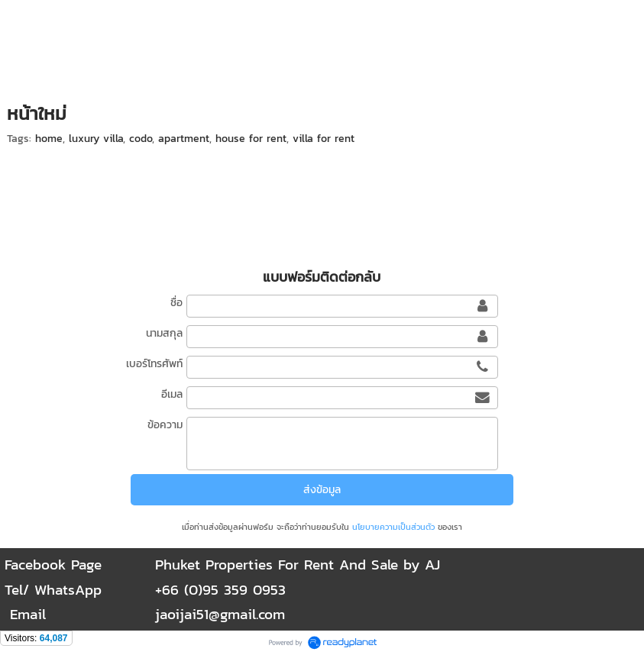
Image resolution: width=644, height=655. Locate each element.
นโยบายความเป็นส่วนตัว (393, 527)
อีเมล (172, 394)
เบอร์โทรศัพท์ (154, 364)
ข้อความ (165, 425)
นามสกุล (164, 333)
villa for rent (324, 139)
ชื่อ (176, 303)
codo (141, 139)
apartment (184, 139)
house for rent (251, 139)
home (49, 139)
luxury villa (96, 139)
